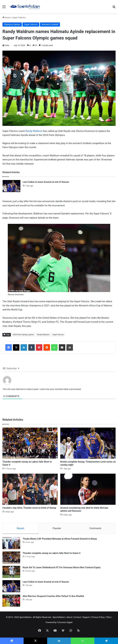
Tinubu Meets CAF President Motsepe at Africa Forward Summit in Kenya (60, 539)
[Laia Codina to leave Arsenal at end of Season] (11, 186)
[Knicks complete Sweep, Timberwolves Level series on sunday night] (88, 443)
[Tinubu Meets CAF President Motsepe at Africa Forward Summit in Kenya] (11, 543)
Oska (7, 45)
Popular (57, 528)
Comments (95, 528)
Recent (20, 528)
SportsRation (59, 617)
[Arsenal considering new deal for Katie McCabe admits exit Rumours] (88, 489)
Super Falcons (19, 17)
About (69, 617)
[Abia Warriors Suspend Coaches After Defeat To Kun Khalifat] (11, 601)
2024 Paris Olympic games (23, 335)
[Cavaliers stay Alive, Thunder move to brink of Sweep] (30, 489)
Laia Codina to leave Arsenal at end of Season (46, 182)
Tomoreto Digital (65, 622)
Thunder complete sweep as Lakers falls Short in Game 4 (51, 553)
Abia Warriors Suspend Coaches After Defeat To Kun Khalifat (53, 596)
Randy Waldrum (34, 131)
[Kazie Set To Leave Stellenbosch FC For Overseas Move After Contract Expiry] (11, 572)
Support (86, 617)
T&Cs (109, 617)
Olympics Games (12, 24)
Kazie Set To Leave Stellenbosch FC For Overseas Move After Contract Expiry (62, 567)
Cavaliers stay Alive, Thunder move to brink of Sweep (29, 508)
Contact (77, 617)
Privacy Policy (98, 617)
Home (6, 17)
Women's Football (50, 24)
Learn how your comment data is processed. (60, 389)
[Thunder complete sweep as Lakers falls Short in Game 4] (30, 443)
